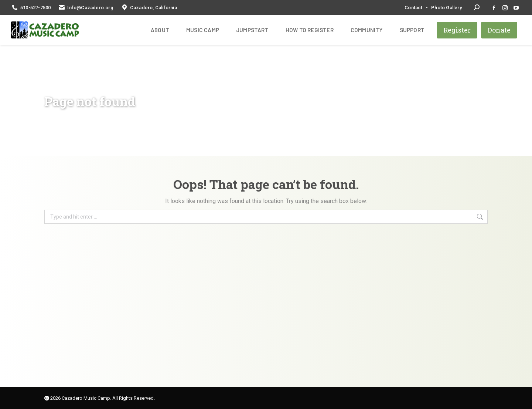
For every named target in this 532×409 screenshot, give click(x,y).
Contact (413, 8)
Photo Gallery (446, 8)
